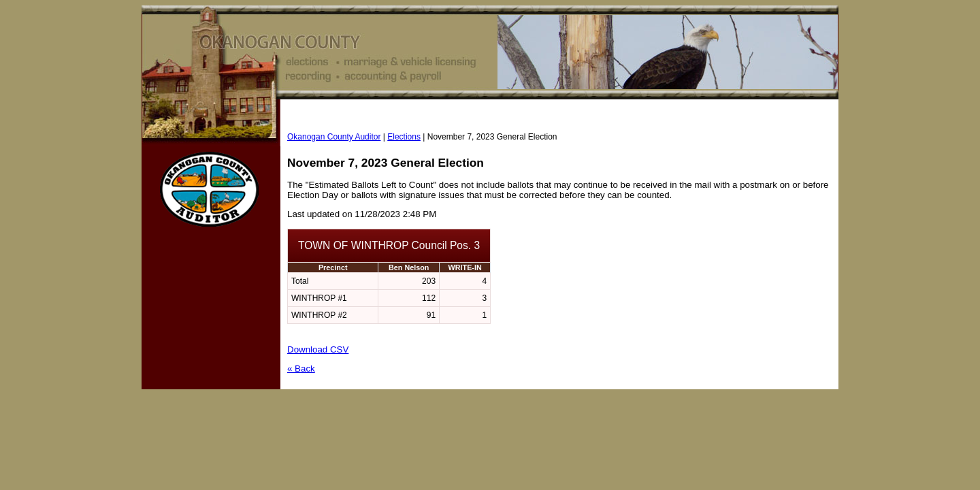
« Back (301, 369)
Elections (404, 137)
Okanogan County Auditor (334, 137)
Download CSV (318, 349)
